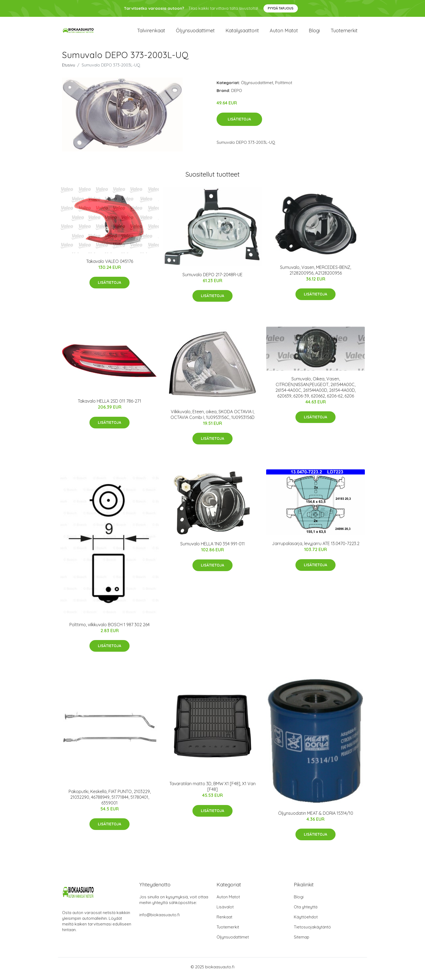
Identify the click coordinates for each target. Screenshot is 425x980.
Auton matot (284, 32)
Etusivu (69, 69)
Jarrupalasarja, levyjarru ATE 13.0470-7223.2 (316, 547)
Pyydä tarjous (281, 8)
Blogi (314, 32)
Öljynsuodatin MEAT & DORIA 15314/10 (316, 817)
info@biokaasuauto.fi (160, 919)
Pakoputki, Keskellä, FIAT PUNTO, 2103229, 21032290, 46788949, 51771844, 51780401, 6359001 (110, 801)
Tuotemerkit (344, 32)
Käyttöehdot (306, 921)
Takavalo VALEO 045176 (110, 265)
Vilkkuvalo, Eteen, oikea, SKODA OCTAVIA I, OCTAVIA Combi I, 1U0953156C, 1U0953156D (212, 418)
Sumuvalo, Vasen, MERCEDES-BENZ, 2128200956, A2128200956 (315, 274)
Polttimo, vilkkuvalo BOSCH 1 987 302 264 (110, 628)
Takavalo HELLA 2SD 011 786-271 (110, 405)
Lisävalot (225, 911)
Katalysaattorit (242, 32)
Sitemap (302, 941)
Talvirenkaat (151, 32)
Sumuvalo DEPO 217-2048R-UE (212, 278)
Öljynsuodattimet (195, 32)
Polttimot (284, 86)
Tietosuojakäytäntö (312, 931)
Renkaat (224, 921)
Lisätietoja (239, 123)
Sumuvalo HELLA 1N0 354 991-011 (212, 548)
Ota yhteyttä (306, 911)
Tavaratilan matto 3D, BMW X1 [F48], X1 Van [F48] (212, 790)
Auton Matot (228, 901)
